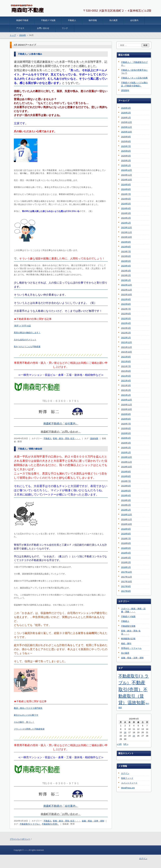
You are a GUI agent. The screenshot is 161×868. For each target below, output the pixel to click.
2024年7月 (126, 194)
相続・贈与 (126, 643)
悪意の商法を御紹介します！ (27, 333)
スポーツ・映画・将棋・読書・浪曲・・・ (133, 610)
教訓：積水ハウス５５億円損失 (28, 708)
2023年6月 (126, 256)
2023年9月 (126, 242)
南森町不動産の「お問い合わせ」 (61, 432)
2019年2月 (126, 505)
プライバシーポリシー (20, 839)
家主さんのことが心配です (26, 715)
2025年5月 (126, 156)
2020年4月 (126, 438)
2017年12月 (126, 572)
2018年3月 (126, 558)
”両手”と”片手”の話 (22, 326)
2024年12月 (126, 170)
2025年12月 (126, 122)
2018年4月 (126, 553)
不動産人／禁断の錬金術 (30, 449)
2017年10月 (126, 582)
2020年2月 (126, 448)
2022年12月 (126, 285)
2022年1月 (126, 338)
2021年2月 (126, 390)
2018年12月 (126, 515)
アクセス (20, 28)
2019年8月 (126, 476)
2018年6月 (126, 543)
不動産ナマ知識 (48, 20)
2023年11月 (126, 232)
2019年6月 (126, 486)
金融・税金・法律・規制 (93, 821)
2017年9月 (126, 586)
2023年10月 (126, 237)
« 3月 (119, 744)
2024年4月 (126, 208)
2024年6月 (126, 199)
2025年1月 (126, 165)
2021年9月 (126, 357)
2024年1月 (126, 223)
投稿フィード (127, 778)
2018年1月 (126, 567)
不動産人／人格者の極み (30, 54)
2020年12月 (126, 400)
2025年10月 (126, 132)
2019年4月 (126, 495)
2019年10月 (126, 467)
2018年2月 (126, 562)
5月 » (126, 744)
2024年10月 (126, 180)
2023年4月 (126, 266)
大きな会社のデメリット (25, 340)
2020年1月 (126, 452)
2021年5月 (126, 376)
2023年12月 (126, 228)
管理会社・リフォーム (131, 648)
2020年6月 (126, 428)
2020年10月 (126, 409)
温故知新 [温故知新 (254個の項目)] (136, 703)
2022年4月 (126, 323)
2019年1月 (126, 510)
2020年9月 (126, 414)
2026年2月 (126, 113)
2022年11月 (126, 290)
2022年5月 (126, 318)
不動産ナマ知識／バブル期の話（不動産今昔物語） (134, 84)
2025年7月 (126, 146)
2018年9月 (126, 529)
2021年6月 (126, 371)
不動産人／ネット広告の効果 (134, 78)
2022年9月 (126, 299)
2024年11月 (126, 175)
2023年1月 (126, 280)
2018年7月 (126, 539)
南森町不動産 (22, 20)
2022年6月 (126, 314)
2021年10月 (126, 352)
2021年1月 (126, 395)
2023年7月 (126, 252)
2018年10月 (126, 524)
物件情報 (93, 20)
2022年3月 (126, 328)
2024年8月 (126, 189)
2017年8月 (126, 591)
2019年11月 (126, 462)
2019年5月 (126, 491)
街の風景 (114, 20)
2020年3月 (126, 443)
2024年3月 (126, 213)
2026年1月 (126, 118)
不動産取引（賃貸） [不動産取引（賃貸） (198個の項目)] (133, 696)
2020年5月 (126, 433)
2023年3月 (126, 271)
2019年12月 (126, 457)
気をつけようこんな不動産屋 (27, 347)
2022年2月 (126, 333)
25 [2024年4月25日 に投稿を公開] (134, 736)
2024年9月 (126, 185)
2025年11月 (126, 127)
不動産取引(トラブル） (30, 824)
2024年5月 (126, 204)
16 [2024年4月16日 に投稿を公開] (125, 732)
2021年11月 (126, 347)
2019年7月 (126, 481)
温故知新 (94, 438)
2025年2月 (126, 161)
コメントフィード (129, 783)
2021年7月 (126, 366)
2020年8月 (126, 419)
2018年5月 (126, 548)
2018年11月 (126, 519)
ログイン (125, 773)
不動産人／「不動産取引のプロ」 (134, 64)
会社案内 (134, 20)
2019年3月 (126, 500)
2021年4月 (126, 381)
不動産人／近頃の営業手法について (134, 72)
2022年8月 (126, 304)
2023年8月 (126, 247)
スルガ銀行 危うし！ (24, 722)
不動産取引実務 (128, 626)
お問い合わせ (43, 28)
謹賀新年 (125, 90)
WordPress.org (128, 788)
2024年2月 (126, 218)
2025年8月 (126, 141)
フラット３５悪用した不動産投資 (29, 729)
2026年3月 (126, 108)
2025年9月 (126, 137)
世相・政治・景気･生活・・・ (67, 438)
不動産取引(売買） (50, 824)
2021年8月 (126, 361)
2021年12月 (126, 342)
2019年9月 (126, 472)
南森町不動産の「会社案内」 (61, 424)
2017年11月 (126, 577)
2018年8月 (126, 534)
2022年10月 (126, 294)
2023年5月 (126, 261)
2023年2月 (126, 275)
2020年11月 (126, 405)
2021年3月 (126, 385)
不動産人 (72, 20)
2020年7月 (126, 424)
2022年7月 (126, 309)
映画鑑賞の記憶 (128, 639)
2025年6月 (126, 151)
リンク (65, 28)
